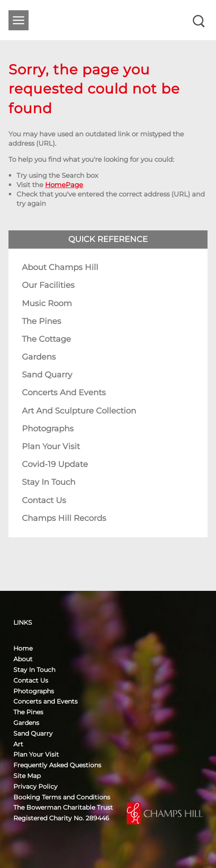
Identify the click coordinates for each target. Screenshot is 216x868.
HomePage (64, 185)
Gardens (39, 357)
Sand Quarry (47, 375)
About (23, 659)
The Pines (42, 321)
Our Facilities (48, 285)
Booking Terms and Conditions (62, 797)
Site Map (27, 776)
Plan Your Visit (51, 446)
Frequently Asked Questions (57, 765)
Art (18, 744)
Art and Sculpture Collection (79, 411)
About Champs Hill (60, 267)
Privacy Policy (35, 786)
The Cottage (46, 339)
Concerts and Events (64, 393)
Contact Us (44, 500)
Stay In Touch (49, 482)
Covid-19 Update (55, 464)
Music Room (47, 303)
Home (23, 648)
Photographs (48, 429)
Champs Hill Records (64, 518)
